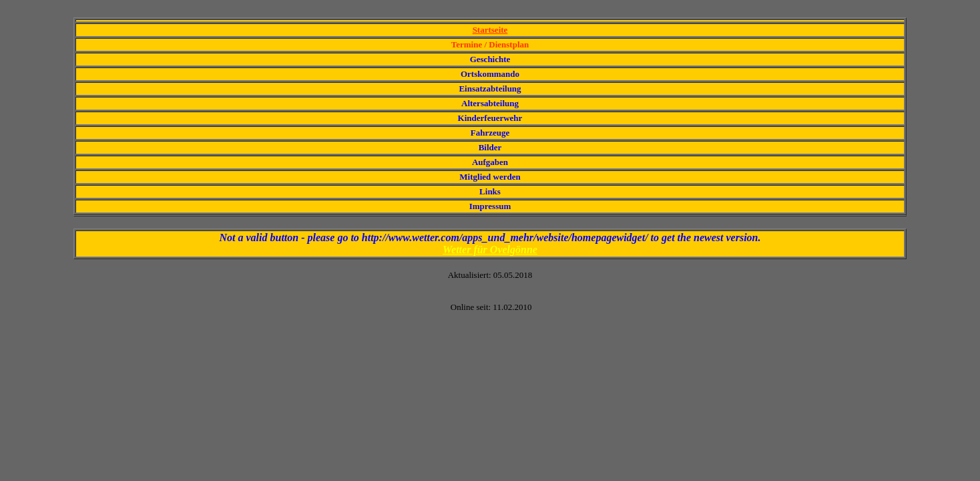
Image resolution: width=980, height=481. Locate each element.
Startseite (490, 30)
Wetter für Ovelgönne (490, 250)
